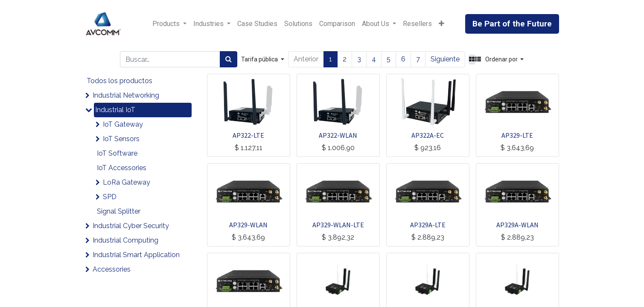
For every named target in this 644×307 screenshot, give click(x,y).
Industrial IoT (115, 110)
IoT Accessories (122, 168)
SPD (110, 197)
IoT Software (117, 153)
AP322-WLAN (338, 135)
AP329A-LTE (428, 225)
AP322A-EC (428, 135)
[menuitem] (257, 24)
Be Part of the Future (512, 24)
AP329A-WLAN (517, 225)
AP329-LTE (517, 135)
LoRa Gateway (127, 182)
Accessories (112, 269)
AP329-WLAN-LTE (338, 225)
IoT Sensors (121, 139)
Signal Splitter (119, 211)
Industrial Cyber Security (131, 226)
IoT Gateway (123, 124)
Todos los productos (119, 81)
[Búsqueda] (229, 59)
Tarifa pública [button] (260, 59)
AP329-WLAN (248, 225)
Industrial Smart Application (136, 255)
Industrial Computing (125, 240)
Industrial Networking (126, 95)
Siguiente (445, 59)
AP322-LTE (248, 135)
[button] (441, 24)
